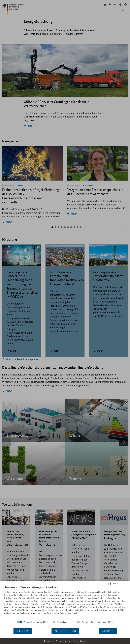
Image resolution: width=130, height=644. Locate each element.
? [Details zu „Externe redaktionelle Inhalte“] (112, 622)
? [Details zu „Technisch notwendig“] (47, 622)
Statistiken (62, 622)
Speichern (23, 631)
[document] (65, 602)
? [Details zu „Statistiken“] (71, 622)
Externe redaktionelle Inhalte (94, 622)
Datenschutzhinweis (64, 641)
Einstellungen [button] (80, 641)
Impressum (49, 641)
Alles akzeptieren (65, 631)
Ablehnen (108, 631)
